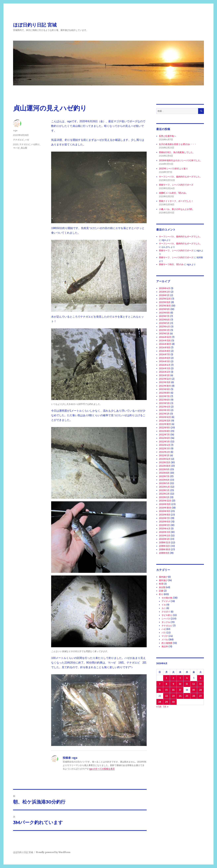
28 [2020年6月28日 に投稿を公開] (160, 702)
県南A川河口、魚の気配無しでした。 (177, 152)
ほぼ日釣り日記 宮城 (35, 25)
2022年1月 (164, 455)
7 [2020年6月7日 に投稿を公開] (160, 684)
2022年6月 (164, 438)
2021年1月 (164, 497)
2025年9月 (164, 309)
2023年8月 (164, 393)
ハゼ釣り (35, 144)
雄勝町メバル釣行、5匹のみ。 (173, 193)
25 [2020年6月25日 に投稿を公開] (187, 696)
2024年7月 (164, 354)
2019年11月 (164, 546)
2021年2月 (164, 494)
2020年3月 (165, 532)
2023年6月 (164, 400)
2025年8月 (164, 313)
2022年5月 (164, 442)
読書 (161, 591)
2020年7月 (164, 518)
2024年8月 (165, 351)
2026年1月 (164, 295)
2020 (16, 144)
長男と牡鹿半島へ (168, 136)
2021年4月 (164, 487)
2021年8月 (164, 473)
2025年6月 (164, 320)
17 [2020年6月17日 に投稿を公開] (180, 690)
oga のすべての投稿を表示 (102, 769)
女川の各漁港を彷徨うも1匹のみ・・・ (178, 144)
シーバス (166, 619)
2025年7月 (164, 316)
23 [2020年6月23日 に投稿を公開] (173, 696)
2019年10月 (165, 550)
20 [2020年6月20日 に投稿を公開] (201, 690)
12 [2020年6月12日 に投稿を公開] (194, 684)
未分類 (162, 587)
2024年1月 (164, 375)
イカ (164, 605)
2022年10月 (165, 424)
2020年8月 (165, 515)
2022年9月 (164, 428)
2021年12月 (165, 459)
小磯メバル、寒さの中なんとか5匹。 (177, 209)
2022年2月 (164, 452)
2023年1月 (164, 414)
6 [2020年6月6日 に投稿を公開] (201, 678)
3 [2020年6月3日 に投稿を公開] (180, 678)
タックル (166, 622)
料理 (161, 584)
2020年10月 (165, 508)
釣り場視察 (167, 643)
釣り (161, 594)
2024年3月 (165, 368)
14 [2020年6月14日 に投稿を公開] (160, 690)
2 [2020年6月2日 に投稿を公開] (173, 678)
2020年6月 (165, 522)
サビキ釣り (167, 615)
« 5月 (159, 707)
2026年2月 (164, 292)
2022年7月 (164, 435)
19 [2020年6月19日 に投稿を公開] (194, 690)
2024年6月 (165, 358)
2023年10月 (165, 386)
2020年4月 (165, 529)
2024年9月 (165, 348)
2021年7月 (164, 476)
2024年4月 (165, 365)
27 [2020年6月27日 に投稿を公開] (200, 696)
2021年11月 (165, 462)
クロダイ (166, 612)
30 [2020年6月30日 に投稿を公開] (173, 702)
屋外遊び (163, 580)
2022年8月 (164, 431)
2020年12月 (165, 501)
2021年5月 (164, 483)
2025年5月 (164, 323)
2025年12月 (165, 299)
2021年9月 (164, 469)
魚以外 (165, 647)
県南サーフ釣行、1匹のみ (171, 264)
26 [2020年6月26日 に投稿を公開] (194, 696)
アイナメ (166, 601)
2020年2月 (165, 536)
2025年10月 (165, 306)
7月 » (166, 707)
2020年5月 (164, 525)
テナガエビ (18, 140)
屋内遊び (163, 577)
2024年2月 (165, 372)
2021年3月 (164, 490)
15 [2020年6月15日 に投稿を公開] (167, 690)
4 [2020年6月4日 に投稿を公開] (187, 678)
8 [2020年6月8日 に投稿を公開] (166, 684)
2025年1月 (164, 334)
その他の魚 (167, 598)
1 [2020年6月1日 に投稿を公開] (167, 678)
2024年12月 (165, 337)
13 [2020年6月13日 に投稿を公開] (201, 684)
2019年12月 (165, 543)
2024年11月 (165, 341)
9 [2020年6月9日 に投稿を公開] (173, 684)
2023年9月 (164, 389)
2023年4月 (165, 407)
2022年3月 (164, 449)
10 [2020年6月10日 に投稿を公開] (180, 684)
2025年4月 (164, 327)
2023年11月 (165, 382)
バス (164, 633)
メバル (165, 640)
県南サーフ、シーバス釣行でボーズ (176, 185)
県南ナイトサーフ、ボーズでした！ (176, 201)
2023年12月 (165, 379)
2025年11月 (165, 302)
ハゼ (27, 140)
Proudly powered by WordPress (53, 852)
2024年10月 (165, 344)
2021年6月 (164, 480)
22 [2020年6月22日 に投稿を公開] (167, 696)
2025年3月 (164, 330)
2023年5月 (164, 403)
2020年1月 (164, 539)
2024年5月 (164, 361)
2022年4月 (165, 445)
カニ (164, 608)
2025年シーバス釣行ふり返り (173, 169)
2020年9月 (165, 511)
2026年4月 (165, 288)
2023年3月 (164, 410)
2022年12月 (165, 417)
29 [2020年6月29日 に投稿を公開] (166, 702)
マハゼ (16, 148)
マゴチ (165, 636)
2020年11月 (165, 504)
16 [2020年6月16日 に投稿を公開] (173, 690)
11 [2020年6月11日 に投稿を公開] (187, 684)
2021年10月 (165, 466)
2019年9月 (164, 553)
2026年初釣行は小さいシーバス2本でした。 (181, 160)
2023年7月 (164, 396)
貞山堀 (24, 148)
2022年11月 (165, 421)
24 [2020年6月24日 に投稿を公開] (180, 696)
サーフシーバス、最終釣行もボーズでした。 (180, 177)
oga (15, 130)
